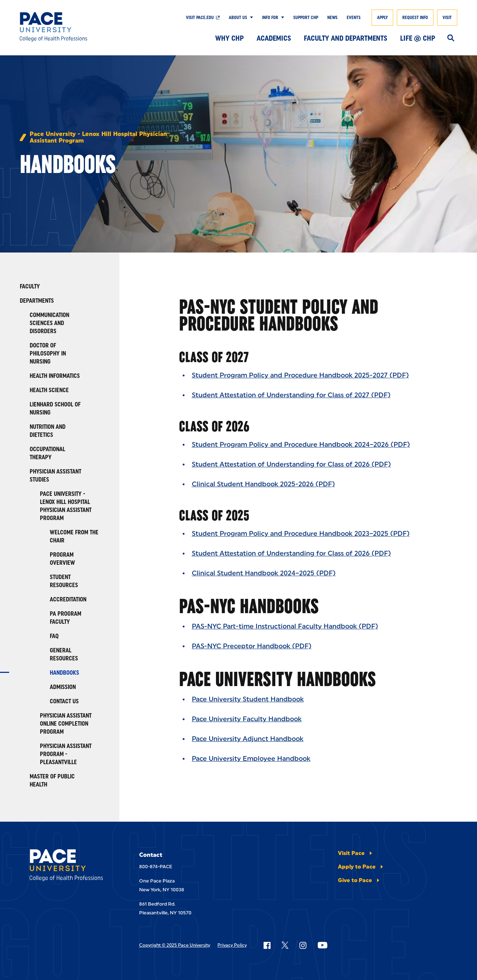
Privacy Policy (232, 945)
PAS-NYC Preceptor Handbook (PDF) (252, 646)
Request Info (415, 18)
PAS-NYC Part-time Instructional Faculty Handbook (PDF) (285, 626)
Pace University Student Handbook (248, 699)
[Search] (451, 38)
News (332, 18)
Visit (447, 18)
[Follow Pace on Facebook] (267, 945)
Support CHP (306, 18)
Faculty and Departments (346, 38)
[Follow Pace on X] (285, 945)
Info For (270, 18)
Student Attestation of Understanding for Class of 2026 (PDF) (291, 464)
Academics (274, 38)
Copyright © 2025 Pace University (175, 945)
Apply (382, 18)
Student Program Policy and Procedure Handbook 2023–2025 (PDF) (301, 534)
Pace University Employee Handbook (251, 759)
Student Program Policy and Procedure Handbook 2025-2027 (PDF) (300, 375)
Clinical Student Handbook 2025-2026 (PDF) (263, 484)
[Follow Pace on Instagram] (303, 945)
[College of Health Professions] (64, 27)
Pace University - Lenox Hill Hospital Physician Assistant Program (98, 137)
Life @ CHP (418, 38)
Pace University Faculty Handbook (247, 719)
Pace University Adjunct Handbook (248, 739)
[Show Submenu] (250, 18)
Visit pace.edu (200, 18)
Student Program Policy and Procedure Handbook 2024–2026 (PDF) (301, 445)
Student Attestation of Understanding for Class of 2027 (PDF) (291, 395)
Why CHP (230, 38)
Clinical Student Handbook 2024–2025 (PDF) (264, 573)
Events (354, 18)
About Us (238, 18)
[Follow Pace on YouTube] (323, 945)
